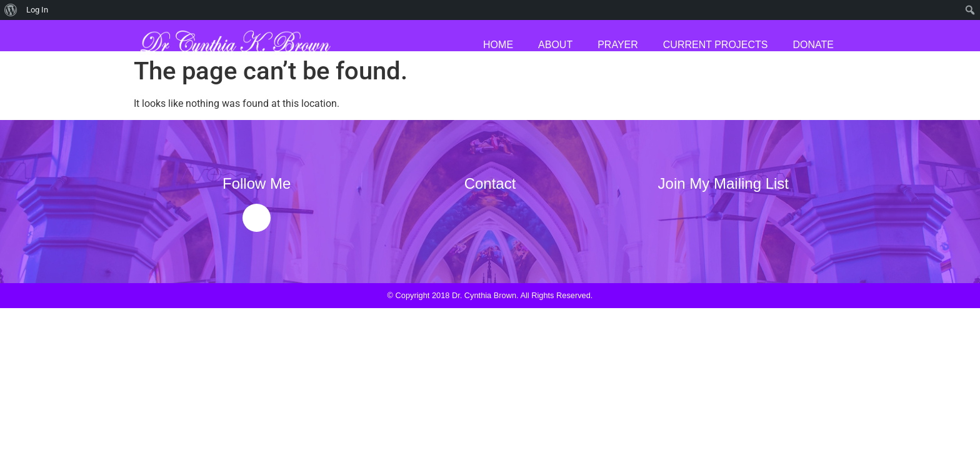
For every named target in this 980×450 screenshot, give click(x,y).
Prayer (618, 45)
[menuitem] (11, 10)
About (555, 45)
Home (498, 45)
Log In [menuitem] (37, 10)
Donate (813, 45)
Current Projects (716, 45)
